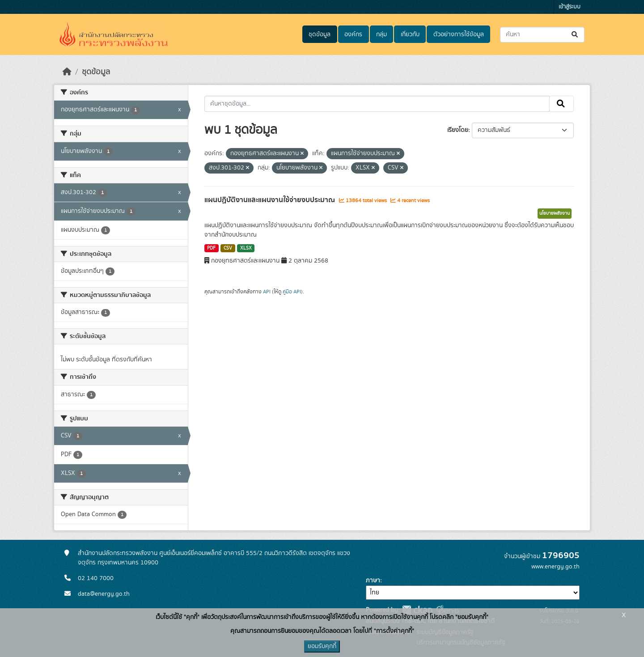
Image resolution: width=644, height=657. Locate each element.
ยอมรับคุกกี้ (322, 646)
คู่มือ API (292, 292)
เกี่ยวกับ (410, 34)
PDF (211, 248)
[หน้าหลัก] (67, 72)
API (267, 292)
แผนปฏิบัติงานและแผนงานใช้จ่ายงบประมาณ (271, 200)
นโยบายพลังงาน (555, 213)
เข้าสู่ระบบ (570, 7)
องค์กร (353, 34)
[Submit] (575, 35)
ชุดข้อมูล (320, 34)
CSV (228, 248)
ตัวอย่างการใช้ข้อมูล (459, 34)
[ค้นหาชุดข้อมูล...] (542, 35)
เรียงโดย (458, 130)
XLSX (246, 248)
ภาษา (373, 581)
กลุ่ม (381, 34)
